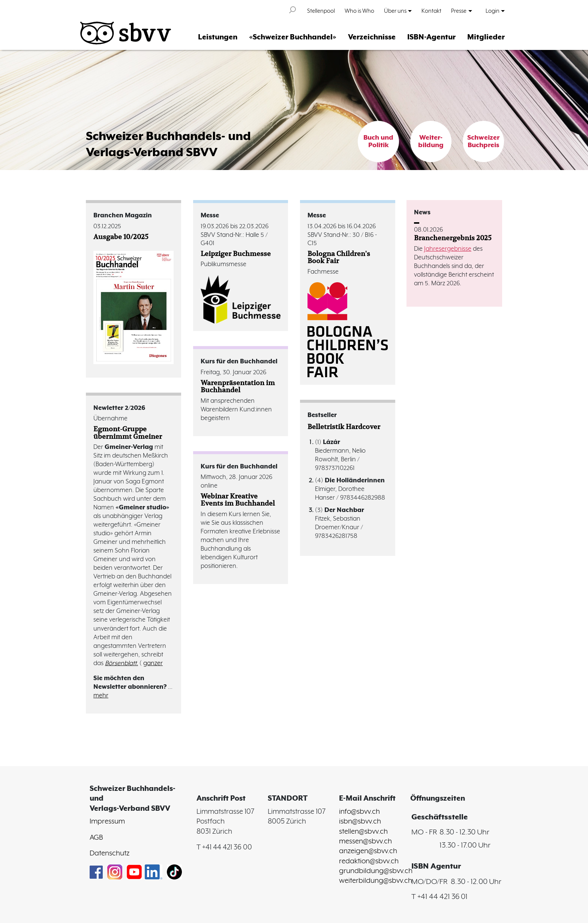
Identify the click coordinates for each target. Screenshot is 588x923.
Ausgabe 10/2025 (121, 237)
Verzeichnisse (372, 37)
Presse (459, 11)
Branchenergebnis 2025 (453, 238)
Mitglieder (486, 37)
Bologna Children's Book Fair (339, 257)
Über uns (395, 11)
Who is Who (359, 11)
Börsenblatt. (121, 663)
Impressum (107, 822)
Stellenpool (321, 11)
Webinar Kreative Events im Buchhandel (238, 500)
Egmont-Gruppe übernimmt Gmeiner (128, 432)
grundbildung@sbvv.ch (376, 871)
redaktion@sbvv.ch (369, 861)
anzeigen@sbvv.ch (368, 851)
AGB (96, 838)
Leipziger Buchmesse (236, 254)
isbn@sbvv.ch (360, 822)
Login (493, 11)
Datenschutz (109, 854)
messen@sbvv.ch (365, 842)
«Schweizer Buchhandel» (293, 37)
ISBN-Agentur (431, 37)
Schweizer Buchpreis (483, 142)
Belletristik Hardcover (344, 427)
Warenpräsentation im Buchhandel (238, 386)
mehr (101, 696)
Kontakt (431, 11)
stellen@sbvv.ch (363, 832)
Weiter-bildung (431, 142)
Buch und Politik (378, 142)
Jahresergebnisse (448, 249)
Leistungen (218, 37)
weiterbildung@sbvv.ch (376, 881)
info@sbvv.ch (359, 812)
